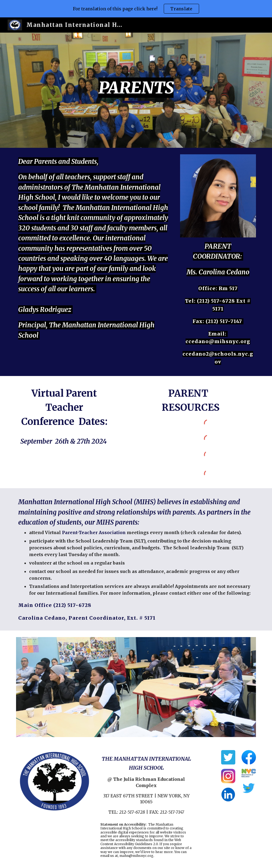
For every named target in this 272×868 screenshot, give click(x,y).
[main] (136, 90)
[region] (136, 9)
